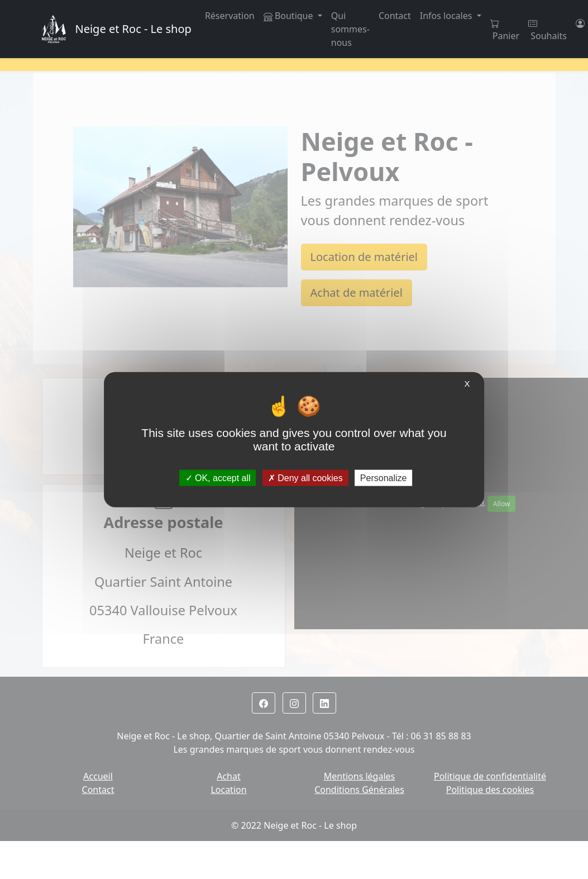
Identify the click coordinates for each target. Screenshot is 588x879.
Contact (395, 16)
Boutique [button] (290, 16)
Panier (505, 30)
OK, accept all (218, 478)
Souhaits (548, 30)
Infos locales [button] (447, 16)
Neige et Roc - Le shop (133, 29)
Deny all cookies (305, 478)
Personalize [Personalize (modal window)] (384, 478)
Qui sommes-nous (350, 29)
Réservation (230, 16)
